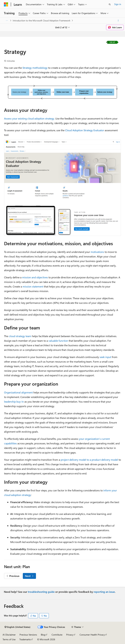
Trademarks (25, 639)
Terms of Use (9, 639)
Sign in (118, 4)
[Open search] (110, 4)
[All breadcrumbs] (7, 21)
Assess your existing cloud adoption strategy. (29, 118)
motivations (97, 252)
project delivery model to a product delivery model (89, 460)
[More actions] (118, 21)
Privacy (70, 635)
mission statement (33, 286)
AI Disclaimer (9, 635)
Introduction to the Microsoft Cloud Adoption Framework (42, 20)
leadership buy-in (14, 402)
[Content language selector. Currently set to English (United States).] (17, 627)
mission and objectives (35, 277)
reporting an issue (104, 592)
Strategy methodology (35, 68)
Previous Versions (28, 635)
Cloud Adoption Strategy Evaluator (85, 130)
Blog (43, 635)
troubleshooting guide (41, 592)
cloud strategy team (20, 336)
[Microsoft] (6, 4)
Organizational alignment (18, 392)
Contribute (57, 635)
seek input (105, 357)
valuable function (58, 341)
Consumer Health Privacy (92, 635)
